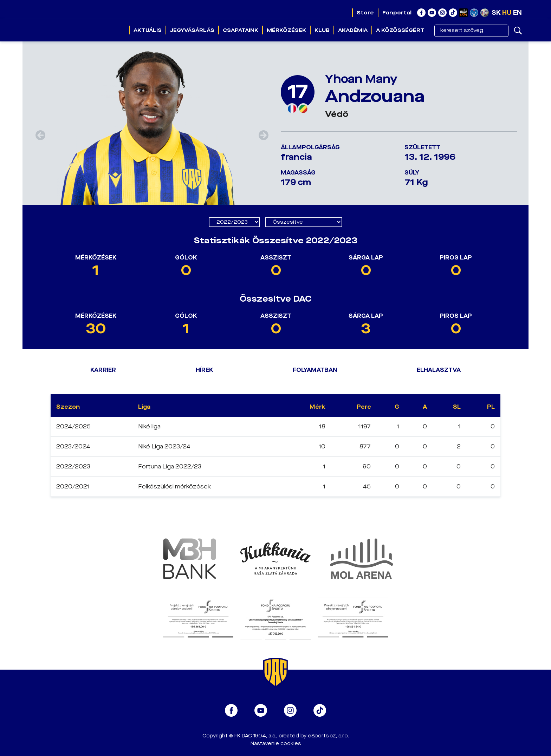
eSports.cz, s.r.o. (328, 736)
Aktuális (148, 30)
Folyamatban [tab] (315, 370)
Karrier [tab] (103, 370)
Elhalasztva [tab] (439, 370)
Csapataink (241, 30)
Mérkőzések (286, 30)
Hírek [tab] (204, 370)
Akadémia (353, 30)
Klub (322, 30)
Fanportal (397, 13)
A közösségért (400, 30)
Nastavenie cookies (276, 744)
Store (365, 13)
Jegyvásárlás (192, 30)
